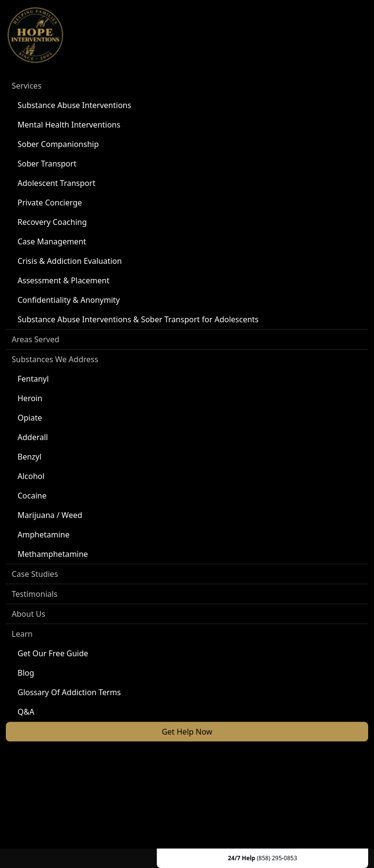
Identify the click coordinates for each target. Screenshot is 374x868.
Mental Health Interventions (69, 125)
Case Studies (35, 574)
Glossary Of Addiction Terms (69, 692)
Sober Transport (47, 164)
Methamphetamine (53, 554)
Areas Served (36, 339)
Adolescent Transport (56, 183)
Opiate (30, 418)
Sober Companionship (58, 144)
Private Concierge (50, 203)
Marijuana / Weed (50, 515)
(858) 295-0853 (277, 858)
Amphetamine (44, 535)
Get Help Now (187, 732)
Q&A (26, 712)
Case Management (52, 241)
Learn (22, 634)
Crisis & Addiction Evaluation (70, 261)
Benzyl (29, 457)
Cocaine (32, 496)
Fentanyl (33, 379)
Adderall (33, 437)
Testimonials (35, 594)
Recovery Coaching (52, 222)
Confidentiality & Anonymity (69, 300)
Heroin (30, 398)
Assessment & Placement (64, 280)
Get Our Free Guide (53, 653)
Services (27, 86)
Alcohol (31, 476)
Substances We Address (55, 359)
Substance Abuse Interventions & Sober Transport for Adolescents (138, 319)
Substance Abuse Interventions (74, 105)
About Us (28, 614)
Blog (26, 673)
